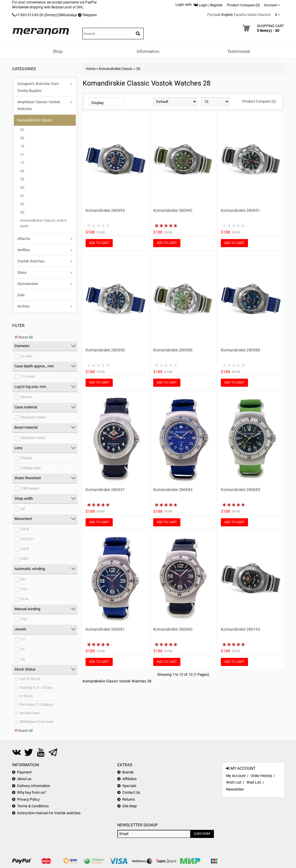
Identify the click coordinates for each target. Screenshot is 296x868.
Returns (129, 799)
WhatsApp (69, 15)
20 (23, 509)
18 (22, 146)
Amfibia (24, 250)
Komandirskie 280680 (173, 629)
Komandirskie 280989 (173, 350)
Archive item (29, 713)
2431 (25, 559)
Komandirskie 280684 (173, 490)
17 (23, 640)
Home (91, 69)
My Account (236, 776)
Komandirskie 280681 (105, 629)
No (23, 579)
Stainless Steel (33, 417)
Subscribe (202, 834)
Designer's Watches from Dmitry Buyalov (38, 87)
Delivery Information (34, 786)
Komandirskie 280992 (173, 210)
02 (22, 130)
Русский (214, 15)
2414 (25, 529)
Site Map (129, 806)
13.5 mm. (28, 376)
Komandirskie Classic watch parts (44, 223)
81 (22, 196)
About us (24, 779)
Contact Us (131, 792)
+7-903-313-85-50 (29, 15)
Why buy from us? (32, 792)
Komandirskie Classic (35, 120)
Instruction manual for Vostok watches (49, 813)
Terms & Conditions (33, 806)
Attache (24, 239)
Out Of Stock (30, 679)
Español (240, 15)
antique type (31, 468)
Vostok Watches (31, 261)
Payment (24, 772)
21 (22, 154)
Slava (22, 272)
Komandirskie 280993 (105, 210)
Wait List (254, 782)
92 (22, 204)
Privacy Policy (28, 799)
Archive (23, 306)
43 (22, 171)
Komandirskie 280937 (105, 490)
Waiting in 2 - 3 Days (36, 687)
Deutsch (264, 15)
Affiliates (129, 779)
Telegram (90, 15)
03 (22, 138)
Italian (252, 15)
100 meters (30, 488)
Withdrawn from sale (36, 722)
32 (23, 659)
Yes (24, 589)
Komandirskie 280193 (240, 629)
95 (22, 212)
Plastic (26, 458)
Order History (261, 776)
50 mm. (27, 397)
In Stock (26, 696)
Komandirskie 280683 (240, 490)
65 (22, 187)
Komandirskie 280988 (240, 350)
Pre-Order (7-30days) (36, 705)
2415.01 (27, 539)
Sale (21, 295)
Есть (25, 599)
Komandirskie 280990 (105, 350)
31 (23, 649)
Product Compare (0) (259, 101)
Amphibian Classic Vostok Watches (39, 105)
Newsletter (235, 789)
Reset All (24, 337)
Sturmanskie (28, 284)
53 (22, 179)
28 (22, 163)
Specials (129, 786)
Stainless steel (33, 438)
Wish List (234, 782)
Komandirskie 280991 (240, 210)
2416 (25, 549)
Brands (128, 772)
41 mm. (27, 356)
